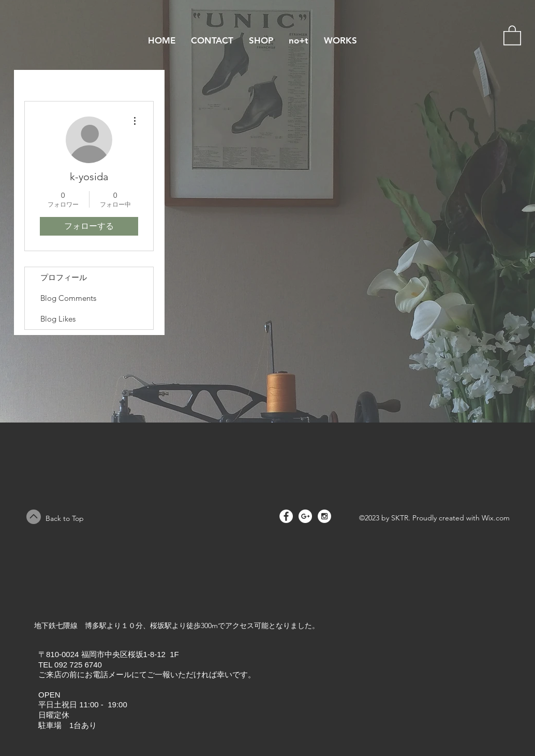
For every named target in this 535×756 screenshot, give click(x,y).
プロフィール (64, 277)
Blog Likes (58, 319)
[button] (512, 35)
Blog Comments (68, 298)
